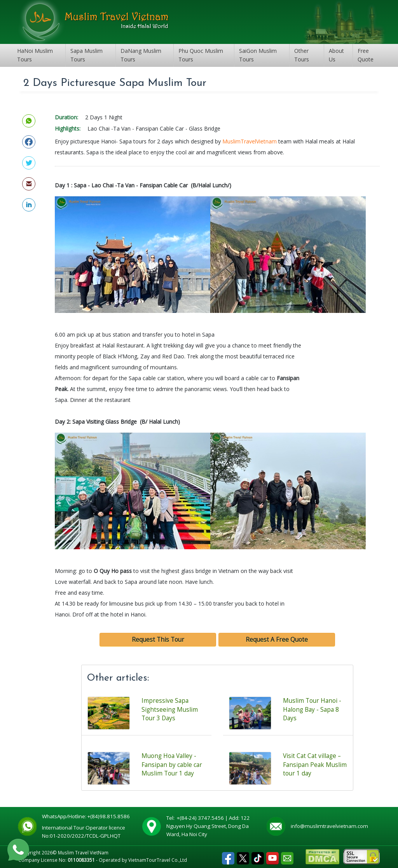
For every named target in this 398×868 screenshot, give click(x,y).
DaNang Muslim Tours (141, 55)
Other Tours (302, 55)
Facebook (228, 856)
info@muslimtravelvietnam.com (329, 826)
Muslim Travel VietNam (83, 852)
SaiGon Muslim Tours (258, 55)
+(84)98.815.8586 (110, 816)
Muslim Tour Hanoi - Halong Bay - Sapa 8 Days (312, 709)
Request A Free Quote (277, 640)
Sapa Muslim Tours (86, 55)
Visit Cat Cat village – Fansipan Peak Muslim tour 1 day (315, 765)
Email (287, 856)
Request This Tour (158, 640)
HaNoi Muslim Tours (35, 55)
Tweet (243, 856)
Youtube (272, 856)
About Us (336, 55)
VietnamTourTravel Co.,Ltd (158, 860)
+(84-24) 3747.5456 (201, 818)
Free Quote (366, 55)
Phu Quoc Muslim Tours (201, 55)
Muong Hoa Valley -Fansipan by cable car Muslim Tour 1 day (172, 765)
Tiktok (258, 856)
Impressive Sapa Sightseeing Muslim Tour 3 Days (170, 709)
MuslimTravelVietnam (250, 141)
